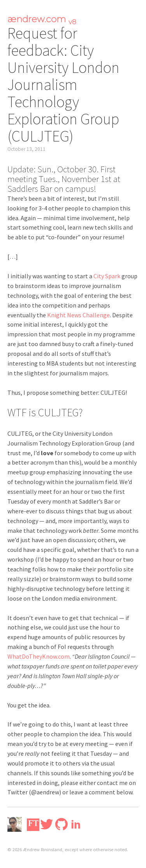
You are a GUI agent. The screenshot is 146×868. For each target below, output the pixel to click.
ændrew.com (42, 19)
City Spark (107, 276)
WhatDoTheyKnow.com (39, 656)
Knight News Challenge (78, 315)
